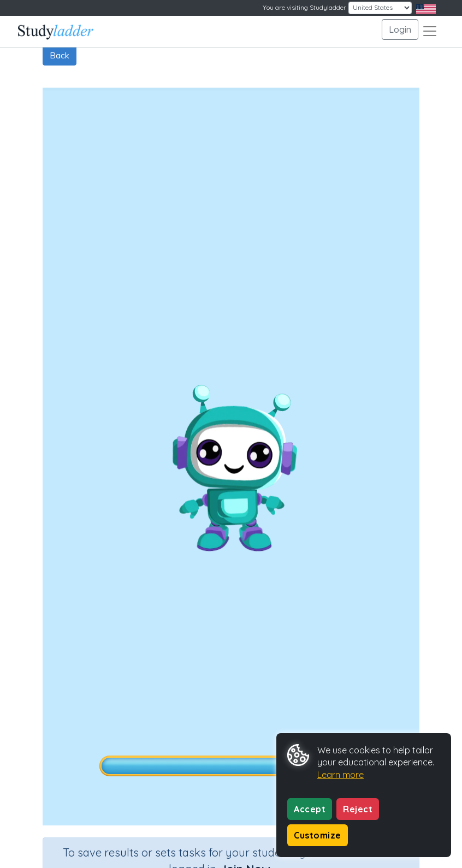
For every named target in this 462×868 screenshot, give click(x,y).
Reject (358, 809)
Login (400, 29)
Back (60, 55)
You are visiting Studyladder (304, 7)
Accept (310, 809)
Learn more (340, 775)
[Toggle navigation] (430, 31)
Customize (318, 835)
